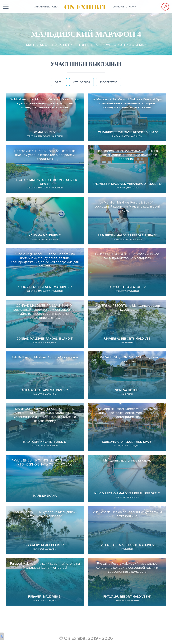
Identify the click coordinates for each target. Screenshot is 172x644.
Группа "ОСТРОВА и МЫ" (124, 45)
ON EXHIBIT (86, 7)
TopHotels (88, 45)
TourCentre (63, 45)
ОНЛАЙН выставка (46, 7)
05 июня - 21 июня (124, 7)
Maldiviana (36, 45)
